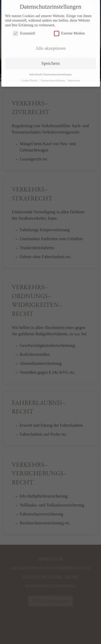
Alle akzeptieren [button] (50, 46)
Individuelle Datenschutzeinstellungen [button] (50, 72)
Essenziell (24, 31)
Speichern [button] (50, 61)
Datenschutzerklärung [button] (53, 78)
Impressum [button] (74, 78)
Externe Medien (69, 31)
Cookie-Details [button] (29, 78)
